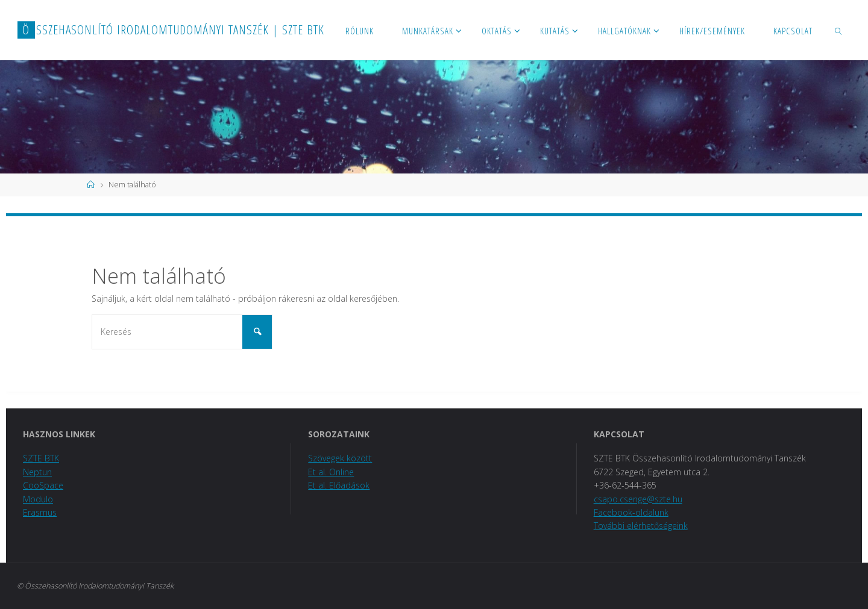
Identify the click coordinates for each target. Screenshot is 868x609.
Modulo (38, 499)
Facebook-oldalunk (631, 512)
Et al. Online (331, 472)
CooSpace (43, 485)
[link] (839, 30)
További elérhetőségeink (641, 526)
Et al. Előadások (339, 485)
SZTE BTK (41, 458)
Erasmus (40, 512)
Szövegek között (340, 458)
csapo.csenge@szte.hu (638, 499)
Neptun (37, 472)
